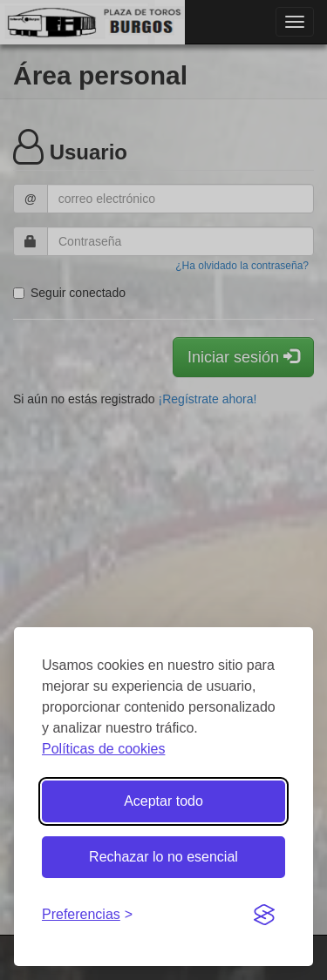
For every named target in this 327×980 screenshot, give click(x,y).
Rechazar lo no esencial (163, 857)
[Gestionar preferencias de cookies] (87, 915)
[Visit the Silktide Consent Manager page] (264, 916)
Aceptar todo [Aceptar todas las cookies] (163, 801)
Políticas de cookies (103, 749)
